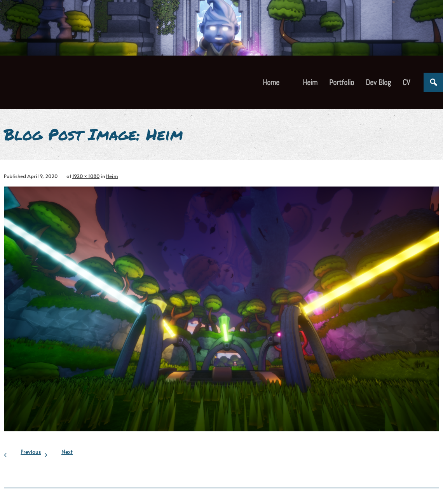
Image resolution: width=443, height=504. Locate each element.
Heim (112, 176)
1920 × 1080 (86, 176)
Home (271, 82)
